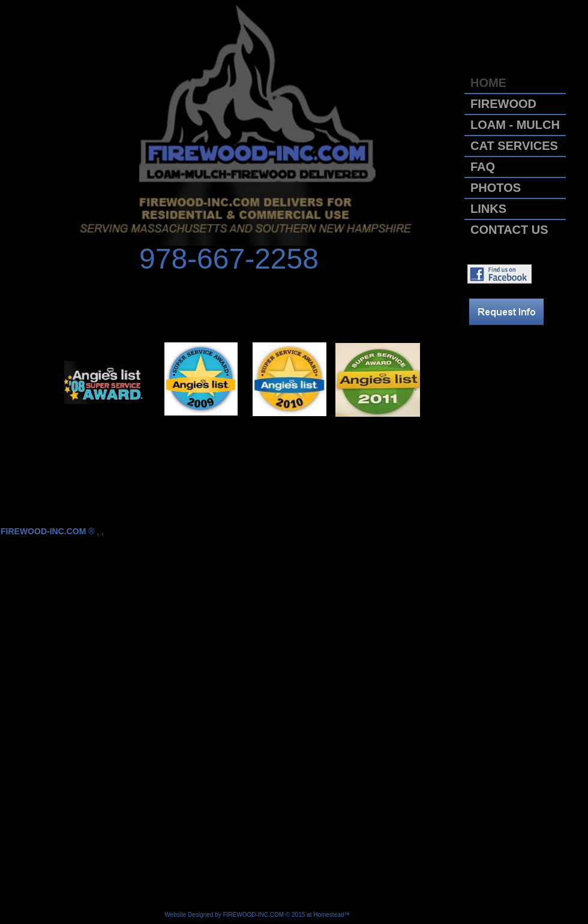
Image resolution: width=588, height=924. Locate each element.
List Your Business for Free (388, 915)
